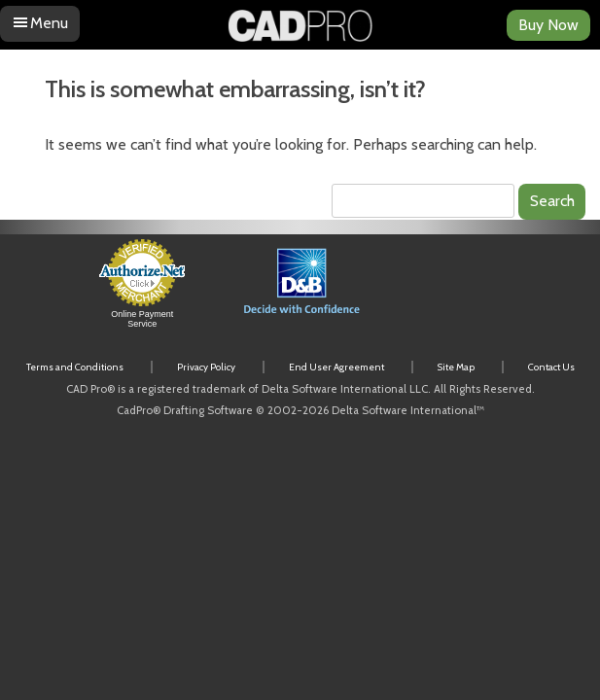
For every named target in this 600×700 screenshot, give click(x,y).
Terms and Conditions (75, 367)
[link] (466, 293)
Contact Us (551, 367)
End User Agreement (336, 367)
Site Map (456, 367)
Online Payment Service (142, 319)
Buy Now (548, 25)
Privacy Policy (206, 367)
